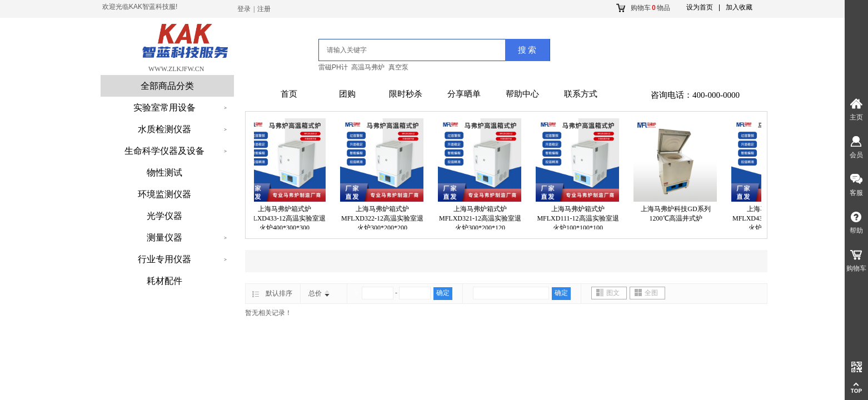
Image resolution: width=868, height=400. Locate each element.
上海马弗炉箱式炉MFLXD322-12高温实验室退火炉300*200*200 (384, 218)
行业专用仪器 (164, 259)
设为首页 (700, 7)
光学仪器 (164, 216)
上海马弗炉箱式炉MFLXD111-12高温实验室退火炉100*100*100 (579, 218)
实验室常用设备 (164, 107)
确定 (443, 293)
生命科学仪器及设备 (164, 151)
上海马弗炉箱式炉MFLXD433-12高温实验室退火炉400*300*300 (286, 218)
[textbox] (398, 50)
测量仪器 (164, 237)
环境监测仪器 (164, 194)
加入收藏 (739, 7)
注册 (264, 9)
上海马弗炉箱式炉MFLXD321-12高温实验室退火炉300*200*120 (482, 218)
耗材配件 (164, 281)
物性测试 (164, 172)
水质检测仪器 (164, 129)
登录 (244, 9)
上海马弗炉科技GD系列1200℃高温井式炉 (677, 214)
